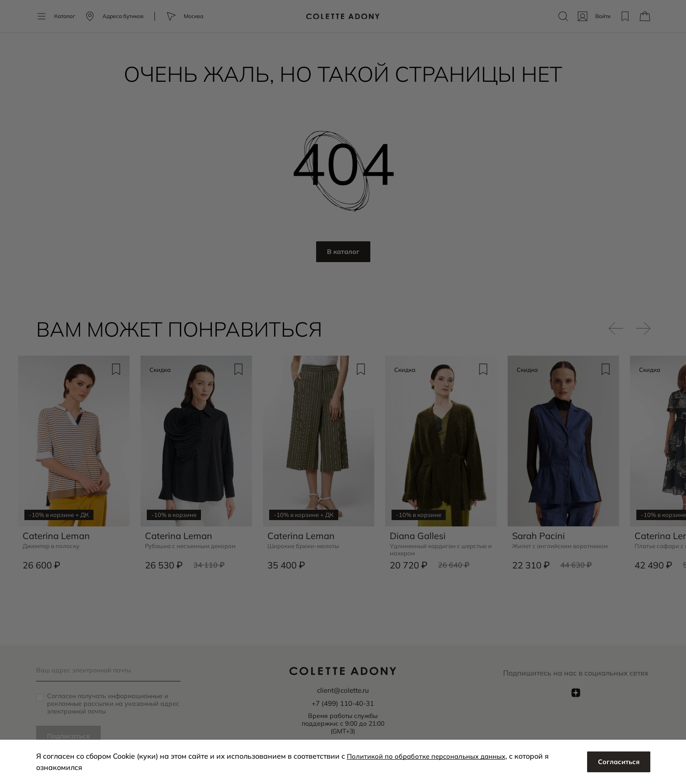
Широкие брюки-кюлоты (306, 543)
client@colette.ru (343, 690)
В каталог (343, 252)
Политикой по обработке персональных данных (432, 756)
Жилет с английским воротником (562, 543)
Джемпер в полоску (53, 543)
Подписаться (70, 736)
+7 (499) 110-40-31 (343, 703)
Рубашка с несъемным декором (194, 543)
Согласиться (617, 762)
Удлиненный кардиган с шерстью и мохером (427, 547)
